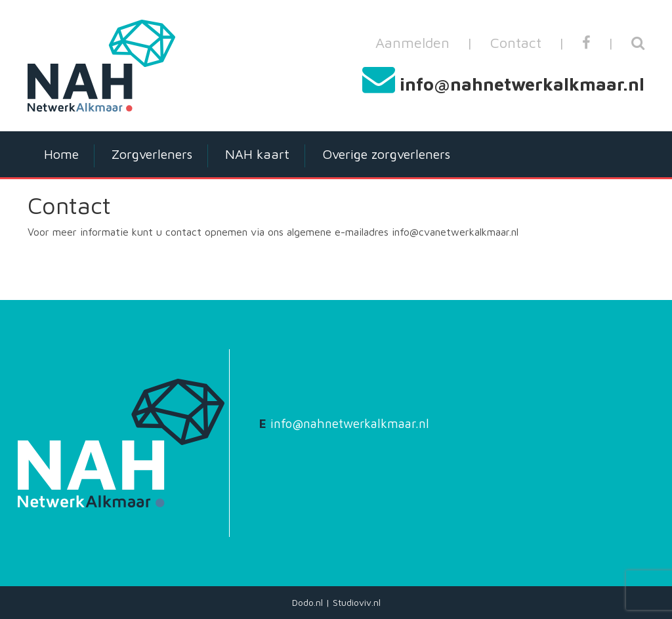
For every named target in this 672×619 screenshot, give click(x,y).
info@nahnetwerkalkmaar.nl (522, 84)
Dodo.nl (307, 602)
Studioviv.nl (357, 602)
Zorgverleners (152, 154)
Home (61, 154)
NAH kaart (257, 154)
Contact (516, 43)
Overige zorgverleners (386, 154)
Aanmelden (412, 43)
